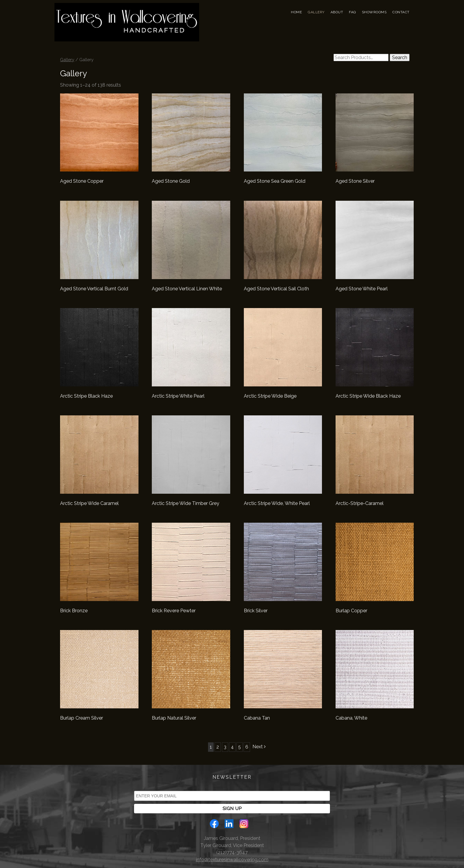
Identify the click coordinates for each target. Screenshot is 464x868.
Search (400, 58)
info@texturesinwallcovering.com (232, 860)
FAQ (352, 12)
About (337, 12)
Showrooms (374, 12)
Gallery (316, 12)
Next (259, 747)
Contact (401, 12)
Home (296, 12)
